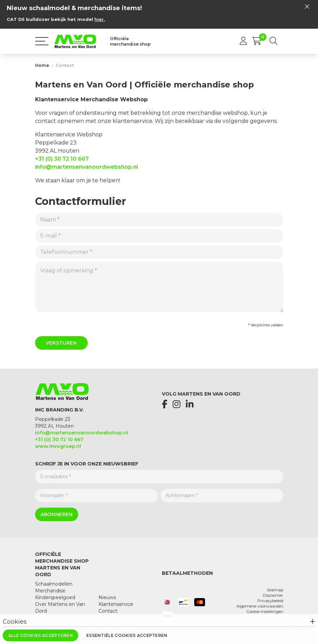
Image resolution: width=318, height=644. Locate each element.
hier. (100, 19)
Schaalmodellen (54, 584)
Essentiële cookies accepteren (127, 635)
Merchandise (50, 591)
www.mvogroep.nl (58, 446)
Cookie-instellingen (265, 611)
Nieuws (107, 597)
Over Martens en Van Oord (60, 608)
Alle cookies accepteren (40, 635)
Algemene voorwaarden (260, 606)
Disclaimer (273, 595)
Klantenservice (116, 604)
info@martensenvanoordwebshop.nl (86, 167)
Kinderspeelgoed (55, 597)
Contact (65, 65)
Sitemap (275, 590)
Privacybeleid (270, 601)
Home (42, 65)
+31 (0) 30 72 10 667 (62, 159)
